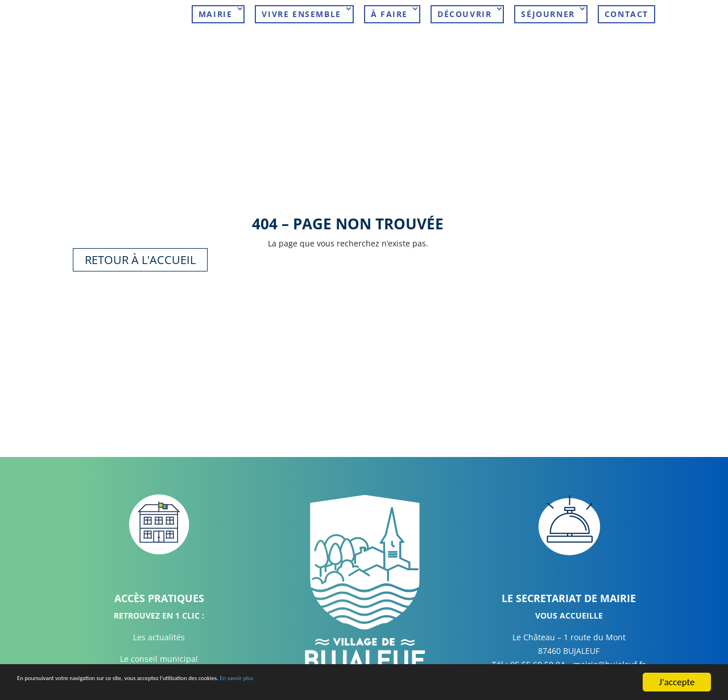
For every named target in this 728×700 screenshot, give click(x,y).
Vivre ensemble (301, 14)
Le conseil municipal (159, 651)
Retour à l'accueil (140, 252)
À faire (389, 14)
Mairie (216, 14)
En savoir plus (366, 684)
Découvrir (464, 14)
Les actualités (159, 630)
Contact (626, 14)
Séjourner (548, 14)
